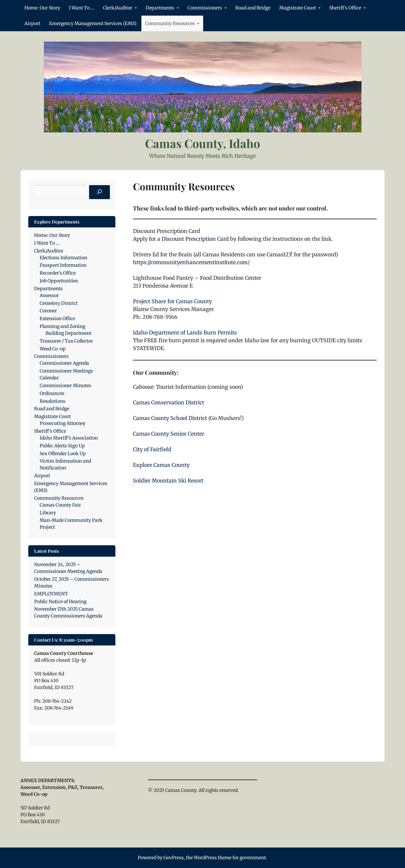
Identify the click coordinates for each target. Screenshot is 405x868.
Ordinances (52, 393)
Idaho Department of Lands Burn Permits (185, 332)
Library (48, 513)
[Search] (99, 192)
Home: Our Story (42, 8)
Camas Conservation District (169, 402)
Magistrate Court (298, 8)
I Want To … (82, 8)
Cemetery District (59, 303)
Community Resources (170, 23)
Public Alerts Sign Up (62, 446)
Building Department (68, 333)
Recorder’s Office (58, 273)
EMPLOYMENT (51, 594)
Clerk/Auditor (118, 8)
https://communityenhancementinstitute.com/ (191, 262)
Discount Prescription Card (195, 239)
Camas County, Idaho (203, 143)
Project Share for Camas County (172, 301)
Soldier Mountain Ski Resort (168, 481)
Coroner (48, 311)
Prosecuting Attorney (63, 423)
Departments (160, 8)
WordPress (205, 858)
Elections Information (63, 258)
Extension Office (57, 319)
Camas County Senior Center (169, 434)
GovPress (174, 858)
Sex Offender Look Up (63, 454)
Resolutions (52, 401)
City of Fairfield (152, 449)
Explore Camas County (161, 465)
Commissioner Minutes (65, 386)
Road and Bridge (253, 8)
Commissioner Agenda (64, 363)
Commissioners (205, 8)
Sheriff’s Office (345, 8)
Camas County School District (170, 418)
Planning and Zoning (62, 326)
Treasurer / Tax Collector (66, 341)
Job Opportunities (59, 281)
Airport (32, 23)
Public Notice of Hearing (60, 602)
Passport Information (63, 265)
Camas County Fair (60, 505)
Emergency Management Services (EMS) (93, 23)
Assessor (49, 295)
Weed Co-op (53, 349)
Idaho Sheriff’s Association (69, 438)
